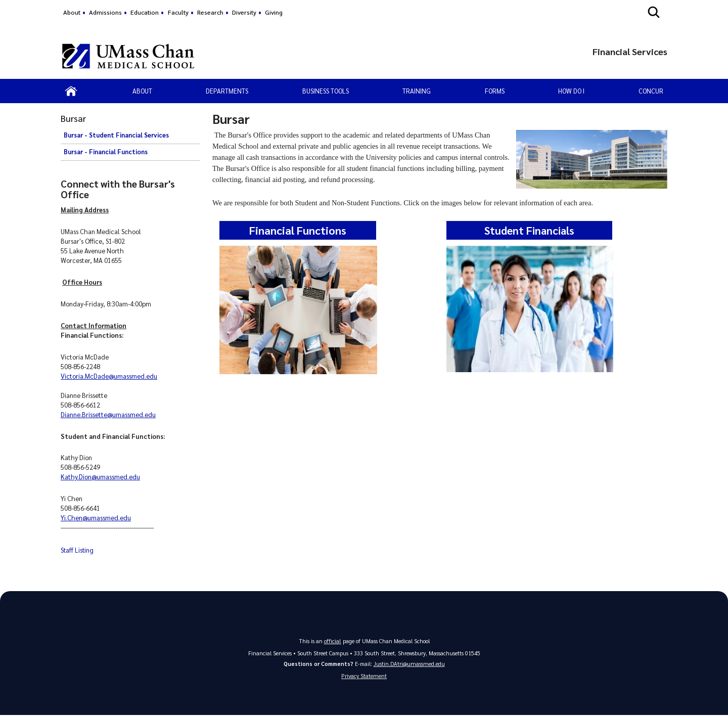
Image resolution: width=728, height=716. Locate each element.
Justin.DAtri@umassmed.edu (409, 663)
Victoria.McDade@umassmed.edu (109, 376)
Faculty (178, 12)
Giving (274, 12)
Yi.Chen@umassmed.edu (96, 518)
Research (210, 12)
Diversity (244, 12)
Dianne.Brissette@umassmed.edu (108, 414)
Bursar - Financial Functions (106, 152)
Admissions (105, 12)
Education (145, 12)
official (333, 640)
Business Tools (326, 91)
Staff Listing (77, 550)
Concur (651, 91)
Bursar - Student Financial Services (116, 135)
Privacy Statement (364, 676)
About (72, 12)
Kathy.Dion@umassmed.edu (100, 477)
